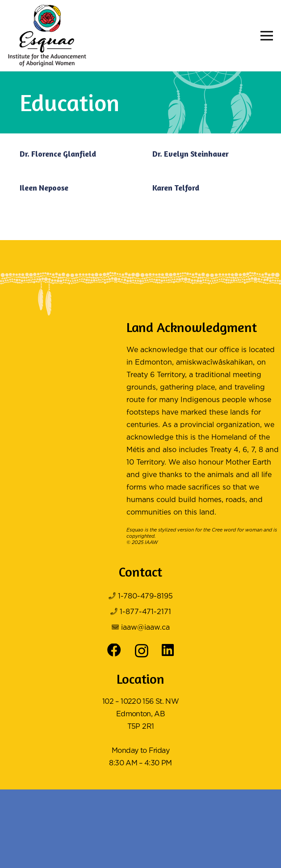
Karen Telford (176, 188)
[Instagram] (142, 651)
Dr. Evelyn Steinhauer (191, 154)
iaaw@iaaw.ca (145, 628)
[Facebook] (114, 650)
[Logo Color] (47, 36)
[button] (267, 36)
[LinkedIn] (168, 650)
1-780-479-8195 (145, 596)
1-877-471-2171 (145, 612)
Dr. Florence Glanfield (58, 154)
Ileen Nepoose (44, 188)
